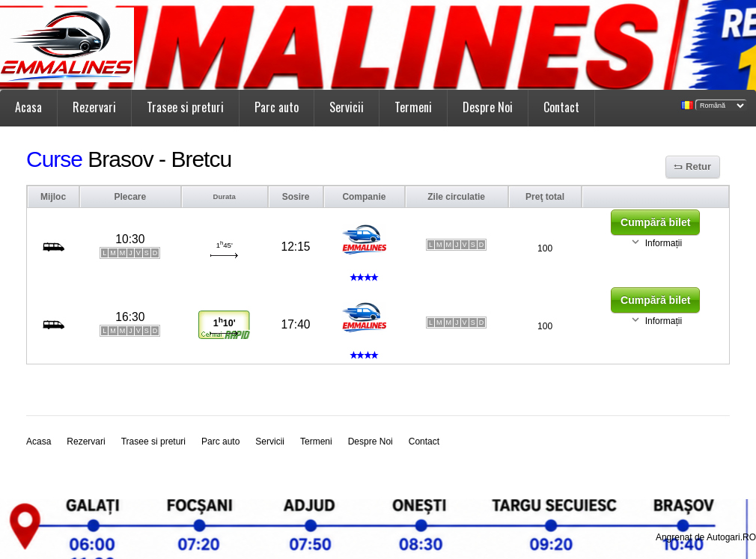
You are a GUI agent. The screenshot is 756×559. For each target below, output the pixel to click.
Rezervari (94, 107)
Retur (698, 167)
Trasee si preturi (185, 107)
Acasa (28, 107)
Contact (561, 107)
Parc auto (277, 107)
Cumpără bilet (655, 222)
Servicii (347, 107)
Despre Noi (488, 107)
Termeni (413, 107)
